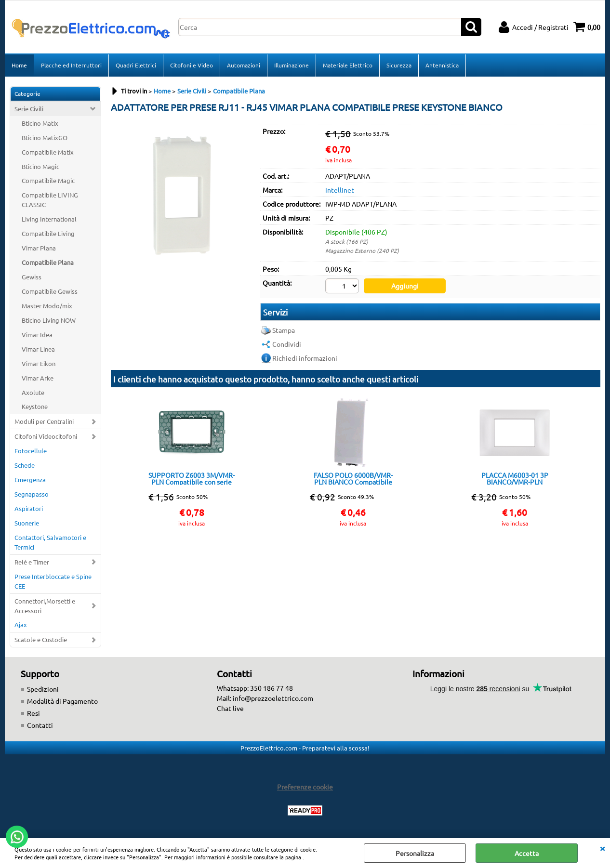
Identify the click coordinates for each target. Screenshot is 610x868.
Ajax (21, 625)
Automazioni (244, 65)
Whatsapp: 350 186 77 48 (255, 688)
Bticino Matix (40, 123)
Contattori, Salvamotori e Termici (50, 542)
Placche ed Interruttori (71, 65)
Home (19, 65)
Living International (49, 219)
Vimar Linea (38, 349)
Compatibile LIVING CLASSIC (50, 200)
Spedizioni (43, 689)
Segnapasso (32, 494)
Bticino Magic (40, 166)
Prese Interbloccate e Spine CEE (53, 581)
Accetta (527, 853)
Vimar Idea (37, 335)
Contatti (40, 725)
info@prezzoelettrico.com (273, 698)
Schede (25, 465)
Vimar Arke (38, 378)
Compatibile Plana (48, 262)
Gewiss (32, 277)
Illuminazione (292, 65)
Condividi (287, 344)
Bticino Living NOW (49, 320)
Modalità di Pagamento (62, 701)
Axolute (33, 392)
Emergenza (30, 480)
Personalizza (415, 853)
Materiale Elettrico (348, 65)
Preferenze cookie (305, 787)
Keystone (35, 406)
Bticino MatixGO (45, 138)
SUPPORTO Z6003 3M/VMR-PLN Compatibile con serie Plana (192, 478)
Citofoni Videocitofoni (46, 436)
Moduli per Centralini (44, 421)
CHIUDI (602, 848)
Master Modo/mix (47, 306)
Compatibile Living (48, 233)
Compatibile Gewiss (50, 291)
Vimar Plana (39, 248)
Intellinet (340, 190)
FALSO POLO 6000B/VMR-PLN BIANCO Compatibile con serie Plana (353, 478)
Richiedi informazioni (305, 358)
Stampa (284, 330)
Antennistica (442, 65)
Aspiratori (29, 508)
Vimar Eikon (39, 363)
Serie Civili (29, 109)
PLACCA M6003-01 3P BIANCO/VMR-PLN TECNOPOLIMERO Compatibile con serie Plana (515, 478)
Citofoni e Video (192, 65)
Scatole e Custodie (41, 639)
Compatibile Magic (48, 180)
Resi (33, 713)
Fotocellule (31, 451)
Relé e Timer (32, 562)
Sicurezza (399, 65)
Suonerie (27, 523)
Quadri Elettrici (136, 65)
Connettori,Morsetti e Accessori (45, 606)
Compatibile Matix (48, 152)
